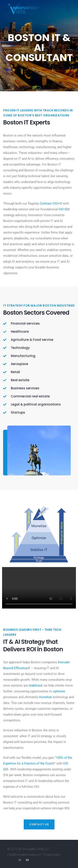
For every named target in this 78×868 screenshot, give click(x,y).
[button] (69, 9)
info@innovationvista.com (24, 855)
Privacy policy (52, 855)
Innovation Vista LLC (36, 849)
